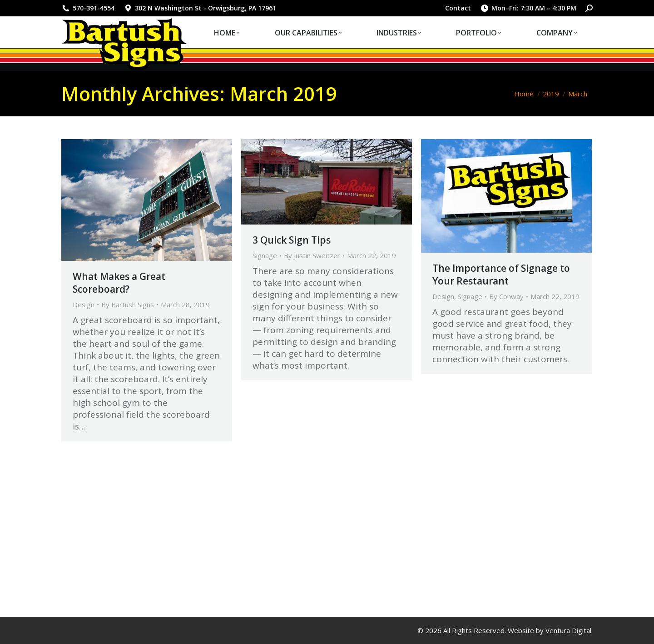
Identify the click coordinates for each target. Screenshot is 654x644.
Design (84, 305)
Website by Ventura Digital (550, 630)
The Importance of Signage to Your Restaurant (501, 275)
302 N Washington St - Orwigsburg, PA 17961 (200, 8)
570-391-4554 (88, 8)
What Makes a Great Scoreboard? (119, 283)
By (128, 305)
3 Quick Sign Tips (292, 240)
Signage (265, 255)
